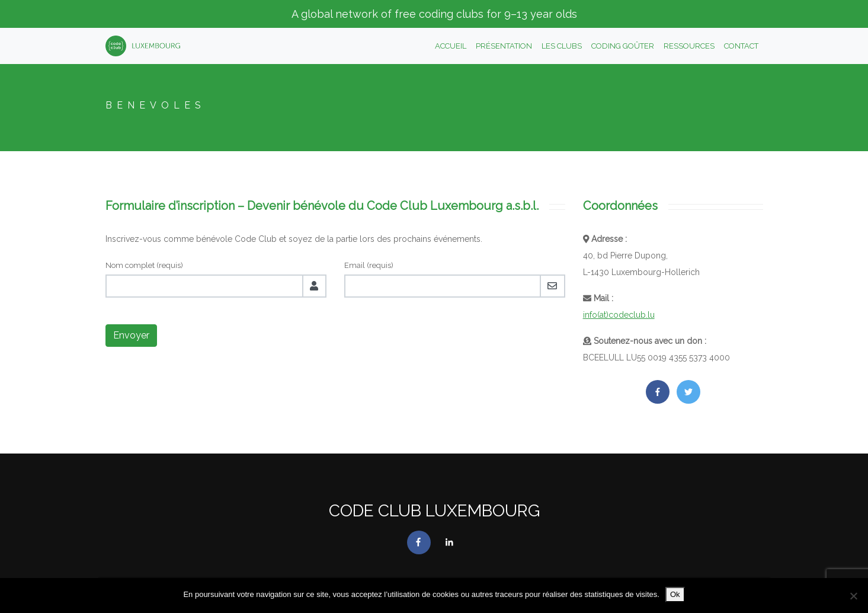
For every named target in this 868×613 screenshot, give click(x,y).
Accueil (451, 46)
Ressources (689, 46)
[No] (853, 596)
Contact (741, 46)
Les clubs (562, 46)
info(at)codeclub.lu (619, 315)
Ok (675, 594)
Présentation (504, 46)
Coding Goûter (623, 46)
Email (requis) (369, 265)
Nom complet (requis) (144, 265)
